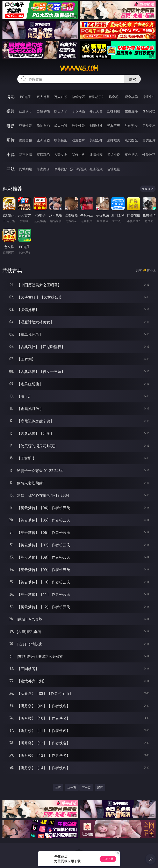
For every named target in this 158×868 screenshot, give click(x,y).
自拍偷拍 (43, 111)
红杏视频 (96, 169)
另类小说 (114, 155)
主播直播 (131, 111)
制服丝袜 (96, 126)
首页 (58, 787)
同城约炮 (26, 169)
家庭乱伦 (43, 155)
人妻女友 (61, 155)
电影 (10, 126)
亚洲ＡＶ (26, 111)
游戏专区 (78, 97)
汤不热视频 (78, 169)
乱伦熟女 (131, 126)
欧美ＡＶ (61, 111)
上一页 (72, 787)
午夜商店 (43, 169)
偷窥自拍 (26, 140)
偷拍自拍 (43, 126)
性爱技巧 (149, 155)
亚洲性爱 (26, 126)
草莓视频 (61, 169)
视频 (10, 111)
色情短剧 (114, 169)
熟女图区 (131, 140)
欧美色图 (61, 140)
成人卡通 (61, 126)
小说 (10, 154)
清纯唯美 (114, 140)
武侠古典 (78, 155)
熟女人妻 (96, 111)
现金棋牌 (131, 97)
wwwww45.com (79, 69)
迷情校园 (96, 155)
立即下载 (108, 859)
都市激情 (26, 155)
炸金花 (114, 97)
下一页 (86, 787)
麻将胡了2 (96, 97)
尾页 (100, 787)
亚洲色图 (43, 140)
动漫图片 (78, 140)
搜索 (132, 79)
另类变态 (149, 126)
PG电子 (25, 97)
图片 (10, 140)
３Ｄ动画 (78, 111)
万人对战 (61, 97)
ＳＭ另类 (149, 111)
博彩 (10, 97)
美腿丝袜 (96, 140)
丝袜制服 (114, 111)
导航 (10, 169)
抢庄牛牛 (149, 97)
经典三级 (114, 126)
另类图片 (149, 140)
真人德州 (43, 97)
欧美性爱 (78, 126)
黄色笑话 (131, 155)
